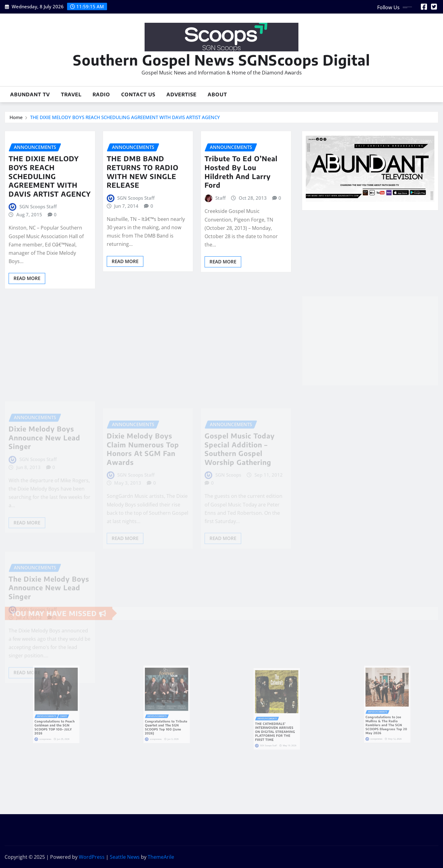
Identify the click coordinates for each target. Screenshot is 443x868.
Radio (101, 94)
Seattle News (125, 857)
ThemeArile (161, 857)
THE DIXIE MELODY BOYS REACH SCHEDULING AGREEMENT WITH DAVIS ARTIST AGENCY (125, 117)
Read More (27, 278)
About (217, 94)
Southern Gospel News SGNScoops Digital (221, 60)
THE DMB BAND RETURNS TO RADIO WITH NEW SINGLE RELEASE (143, 172)
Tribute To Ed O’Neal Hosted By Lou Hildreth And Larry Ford (241, 172)
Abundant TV (30, 94)
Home (16, 117)
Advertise (182, 94)
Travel (71, 94)
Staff (220, 198)
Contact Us (138, 94)
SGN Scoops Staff (38, 206)
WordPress (92, 857)
